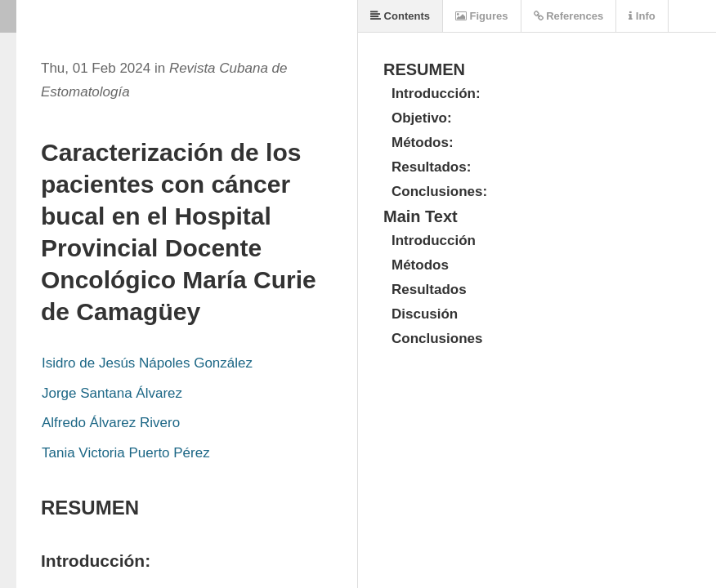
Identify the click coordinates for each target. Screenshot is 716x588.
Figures (482, 16)
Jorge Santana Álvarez (112, 393)
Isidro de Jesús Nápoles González (147, 363)
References (569, 16)
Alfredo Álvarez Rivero (111, 423)
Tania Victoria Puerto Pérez (126, 453)
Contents (400, 16)
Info (642, 16)
